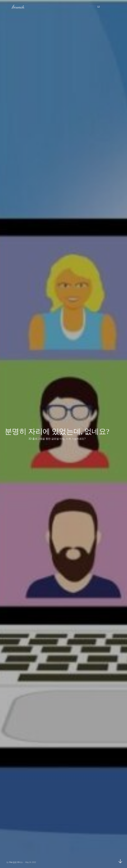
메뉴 (7, 7)
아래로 (120, 861)
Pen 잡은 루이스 (16, 862)
